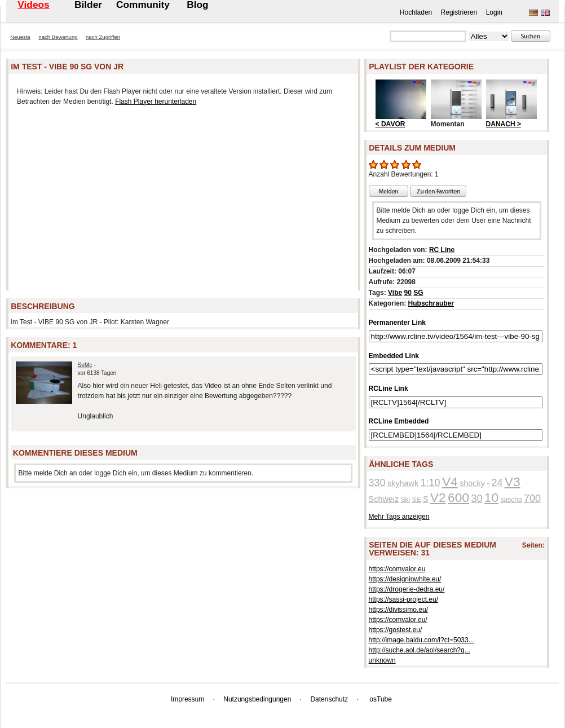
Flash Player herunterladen (156, 102)
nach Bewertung (58, 37)
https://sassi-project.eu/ (403, 599)
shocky (472, 483)
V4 (450, 482)
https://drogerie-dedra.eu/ (407, 589)
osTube (381, 699)
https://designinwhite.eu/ (405, 579)
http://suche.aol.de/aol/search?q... (420, 650)
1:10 (431, 483)
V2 (438, 497)
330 (377, 483)
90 (408, 293)
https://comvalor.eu (397, 569)
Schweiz (384, 499)
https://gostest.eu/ (396, 630)
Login (494, 12)
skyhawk (403, 483)
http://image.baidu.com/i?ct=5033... (421, 640)
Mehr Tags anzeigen (399, 517)
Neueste (20, 37)
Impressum (187, 699)
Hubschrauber (431, 303)
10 (491, 497)
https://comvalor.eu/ (398, 620)
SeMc (85, 365)
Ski (406, 500)
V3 (513, 482)
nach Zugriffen (103, 37)
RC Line (442, 250)
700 (532, 498)
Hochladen (416, 12)
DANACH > (504, 124)
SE (417, 500)
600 (458, 497)
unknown (382, 660)
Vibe (395, 293)
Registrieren (459, 12)
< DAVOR (390, 124)
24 (497, 483)
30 (476, 498)
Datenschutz (329, 699)
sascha (511, 500)
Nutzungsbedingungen (257, 699)
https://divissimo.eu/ (398, 610)
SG (418, 293)
